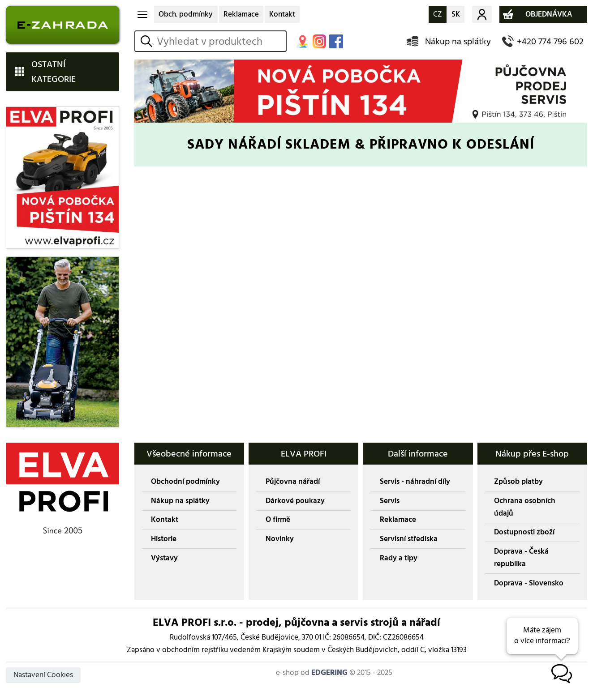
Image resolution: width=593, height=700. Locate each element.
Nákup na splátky (458, 41)
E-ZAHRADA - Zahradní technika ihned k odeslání (62, 25)
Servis (390, 501)
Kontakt (282, 14)
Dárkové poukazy (295, 501)
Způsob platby (518, 482)
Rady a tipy (399, 558)
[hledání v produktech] (220, 41)
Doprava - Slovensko (529, 583)
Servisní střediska (409, 539)
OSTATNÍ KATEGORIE (54, 72)
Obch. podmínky (186, 14)
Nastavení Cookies (43, 675)
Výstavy (164, 558)
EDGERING (329, 673)
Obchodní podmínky (185, 482)
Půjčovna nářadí (293, 482)
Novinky (280, 539)
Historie (164, 539)
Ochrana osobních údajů (525, 507)
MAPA (303, 41)
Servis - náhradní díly (415, 482)
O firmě (278, 520)
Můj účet (482, 14)
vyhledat (148, 41)
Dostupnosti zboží (524, 532)
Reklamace (241, 14)
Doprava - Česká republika (521, 558)
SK (456, 14)
